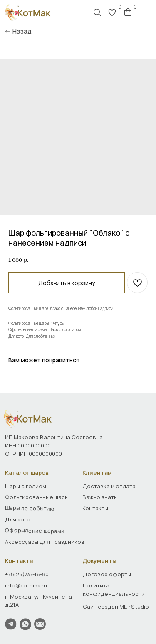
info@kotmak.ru (26, 585)
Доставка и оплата (109, 486)
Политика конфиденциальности (114, 590)
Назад (22, 31)
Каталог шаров (27, 473)
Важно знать (100, 497)
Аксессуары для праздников (45, 542)
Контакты (19, 561)
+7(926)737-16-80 (27, 574)
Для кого (18, 519)
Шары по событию (30, 508)
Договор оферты (107, 574)
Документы (99, 561)
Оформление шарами (35, 531)
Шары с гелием (26, 486)
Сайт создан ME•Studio (116, 607)
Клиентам (97, 473)
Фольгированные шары (37, 497)
